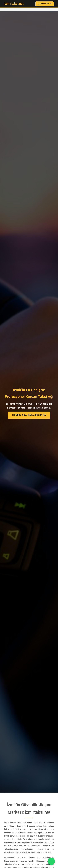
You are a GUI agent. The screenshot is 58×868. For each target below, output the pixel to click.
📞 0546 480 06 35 (45, 4)
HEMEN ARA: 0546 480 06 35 (29, 415)
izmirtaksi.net (14, 4)
